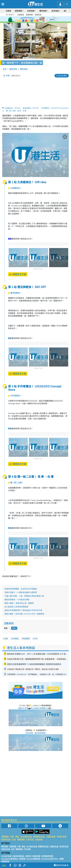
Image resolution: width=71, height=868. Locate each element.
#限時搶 (22, 859)
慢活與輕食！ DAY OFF (31, 108)
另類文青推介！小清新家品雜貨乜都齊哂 (21, 592)
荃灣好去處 (62, 836)
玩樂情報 (31, 11)
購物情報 (43, 11)
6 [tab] (42, 20)
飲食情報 (55, 11)
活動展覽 (5, 836)
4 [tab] (37, 20)
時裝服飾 (26, 639)
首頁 (5, 69)
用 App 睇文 (63, 76)
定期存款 (38, 15)
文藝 (6, 639)
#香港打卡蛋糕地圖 (33, 856)
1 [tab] (31, 20)
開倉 (17, 836)
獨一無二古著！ (16, 482)
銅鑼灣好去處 (39, 836)
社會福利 (39, 839)
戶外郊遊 (30, 839)
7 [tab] (36, 22)
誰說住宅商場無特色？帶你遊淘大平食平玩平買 (23, 610)
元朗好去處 (51, 836)
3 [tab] (35, 20)
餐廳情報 (21, 839)
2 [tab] (33, 20)
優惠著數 (19, 11)
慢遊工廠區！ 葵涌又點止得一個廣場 (19, 603)
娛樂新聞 (29, 15)
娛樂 (66, 11)
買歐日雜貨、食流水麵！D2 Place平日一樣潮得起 (24, 614)
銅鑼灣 (14, 628)
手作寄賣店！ (15, 395)
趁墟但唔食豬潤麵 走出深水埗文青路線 (21, 589)
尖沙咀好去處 (26, 836)
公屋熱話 (21, 15)
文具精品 (15, 639)
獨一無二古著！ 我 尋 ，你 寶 (16, 111)
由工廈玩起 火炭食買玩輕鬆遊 (16, 607)
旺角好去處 (6, 839)
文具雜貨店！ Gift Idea (13, 108)
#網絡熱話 (5, 861)
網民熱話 (5, 846)
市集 (12, 836)
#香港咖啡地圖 (47, 856)
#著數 (61, 859)
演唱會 (9, 11)
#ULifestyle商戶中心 (50, 859)
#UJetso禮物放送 (33, 859)
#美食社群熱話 (18, 856)
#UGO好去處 (6, 856)
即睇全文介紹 (18, 274)
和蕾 (8, 75)
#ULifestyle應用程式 (10, 859)
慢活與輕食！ (15, 293)
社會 (14, 839)
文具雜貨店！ (15, 188)
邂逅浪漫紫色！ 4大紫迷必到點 (17, 599)
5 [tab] (39, 20)
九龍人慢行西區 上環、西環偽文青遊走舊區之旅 (24, 596)
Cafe (36, 639)
